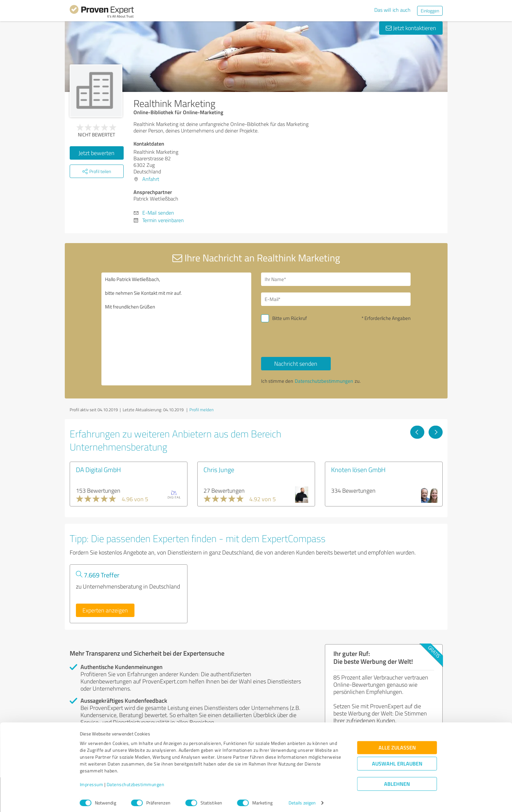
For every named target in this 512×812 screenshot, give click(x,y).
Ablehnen (397, 781)
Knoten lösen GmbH (358, 469)
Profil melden (202, 410)
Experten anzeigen (105, 610)
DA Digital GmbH (98, 469)
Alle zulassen (397, 744)
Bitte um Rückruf (290, 318)
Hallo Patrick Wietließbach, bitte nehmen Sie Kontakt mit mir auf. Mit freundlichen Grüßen (176, 329)
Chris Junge (219, 469)
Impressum (92, 781)
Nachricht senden (296, 363)
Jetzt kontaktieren (411, 28)
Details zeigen (302, 800)
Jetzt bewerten (97, 153)
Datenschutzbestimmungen (136, 781)
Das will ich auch (392, 10)
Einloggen (430, 11)
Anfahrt (151, 179)
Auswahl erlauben (397, 760)
